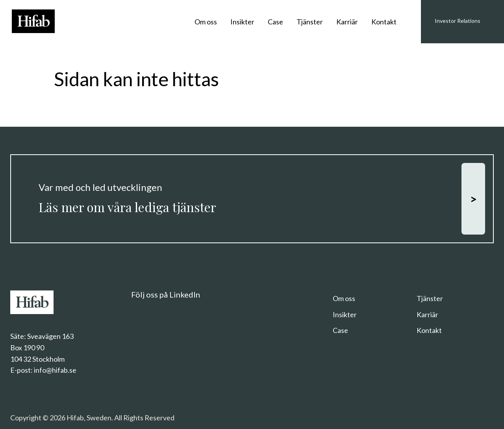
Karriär (347, 22)
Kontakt (384, 22)
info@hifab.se (55, 370)
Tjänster (310, 22)
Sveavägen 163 (50, 336)
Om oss (206, 22)
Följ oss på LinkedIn (166, 294)
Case (275, 22)
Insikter (242, 22)
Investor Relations (458, 21)
